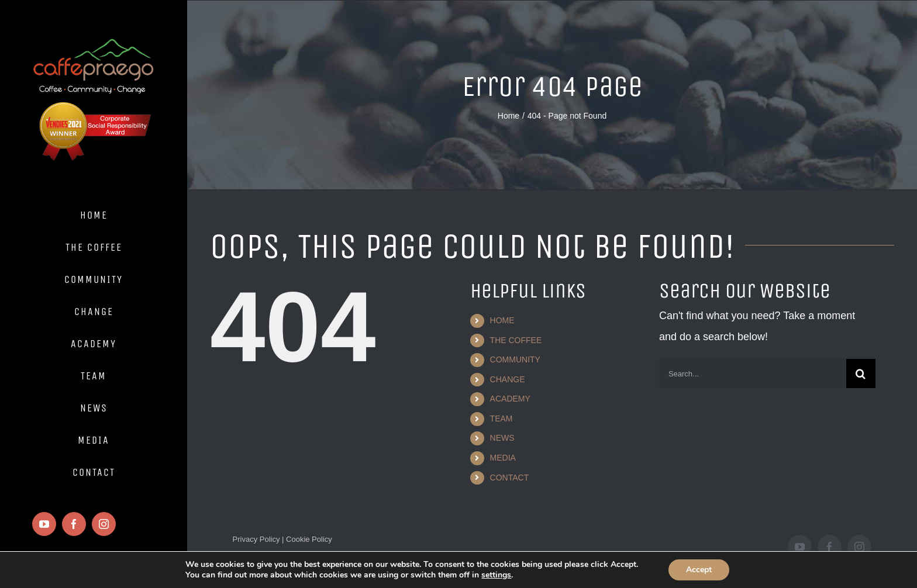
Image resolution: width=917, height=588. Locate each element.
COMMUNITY (515, 359)
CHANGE (508, 379)
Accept (699, 570)
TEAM (501, 418)
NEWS (502, 438)
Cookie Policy (308, 539)
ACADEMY (510, 399)
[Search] (861, 373)
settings (496, 575)
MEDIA (503, 458)
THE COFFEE (516, 340)
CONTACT (510, 478)
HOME (502, 320)
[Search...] (753, 373)
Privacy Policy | (258, 539)
